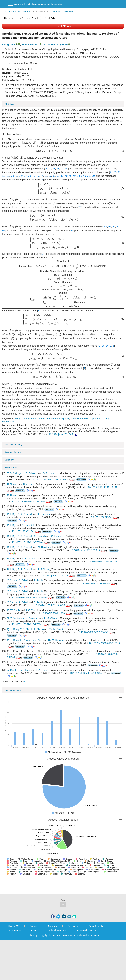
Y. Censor (12, 580)
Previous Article (29, 18)
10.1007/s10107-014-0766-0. (31, 542)
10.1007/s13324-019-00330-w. (90, 673)
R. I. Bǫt (12, 514)
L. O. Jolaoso (30, 473)
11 (119, 172)
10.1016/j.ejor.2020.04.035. (58, 576)
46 (38, 176)
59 (114, 227)
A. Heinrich (44, 514)
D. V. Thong (24, 670)
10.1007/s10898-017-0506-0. (97, 632)
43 (54, 169)
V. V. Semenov (31, 618)
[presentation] (8, 139)
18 (62, 176)
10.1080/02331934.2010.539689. (33, 598)
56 (118, 227)
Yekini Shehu (29, 45)
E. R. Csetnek (25, 514)
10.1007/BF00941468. (57, 613)
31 (54, 176)
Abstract (9, 104)
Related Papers (13, 452)
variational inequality (58, 419)
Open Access (14, 930)
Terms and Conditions (87, 930)
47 (42, 176)
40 (70, 176)
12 (4, 176)
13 (8, 176)
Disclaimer (73, 926)
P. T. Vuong (44, 569)
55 (110, 227)
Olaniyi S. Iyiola (57, 45)
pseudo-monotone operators (86, 419)
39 (58, 176)
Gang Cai (8, 45)
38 (29, 176)
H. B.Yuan (26, 640)
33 (58, 169)
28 (78, 176)
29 (87, 176)
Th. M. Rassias (57, 629)
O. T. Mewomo (51, 473)
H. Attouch (29, 484)
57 (4, 231)
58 (80, 207)
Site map (33, 935)
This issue (9, 18)
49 (74, 176)
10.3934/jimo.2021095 (61, 12)
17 (50, 176)
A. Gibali (23, 580)
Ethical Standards (58, 930)
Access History (13, 690)
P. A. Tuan (41, 670)
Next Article (52, 18)
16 (46, 176)
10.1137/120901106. (27, 531)
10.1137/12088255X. (105, 517)
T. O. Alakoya (14, 473)
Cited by (9, 460)
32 (47, 169)
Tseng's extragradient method (30, 419)
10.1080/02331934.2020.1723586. (53, 480)
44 (66, 169)
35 (115, 172)
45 (34, 176)
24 (111, 172)
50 (103, 346)
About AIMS (14, 926)
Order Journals (96, 926)
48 (66, 176)
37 (25, 176)
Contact (35, 930)
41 (99, 346)
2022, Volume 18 (11, 12)
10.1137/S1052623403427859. (32, 502)
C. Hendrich (28, 525)
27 (82, 176)
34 (42, 180)
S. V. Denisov (14, 618)
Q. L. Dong (13, 629)
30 (93, 176)
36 (107, 346)
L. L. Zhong (37, 629)
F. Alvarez (12, 484)
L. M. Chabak (51, 618)
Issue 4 (26, 12)
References (11, 468)
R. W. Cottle (14, 610)
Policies (34, 926)
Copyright (53, 926)
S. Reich (38, 580)
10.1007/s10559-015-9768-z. (31, 624)
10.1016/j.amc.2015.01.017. (89, 550)
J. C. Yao (31, 610)
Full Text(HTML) (13, 445)
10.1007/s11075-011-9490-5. (54, 605)
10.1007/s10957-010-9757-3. (99, 584)
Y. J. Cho (25, 629)
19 (62, 169)
